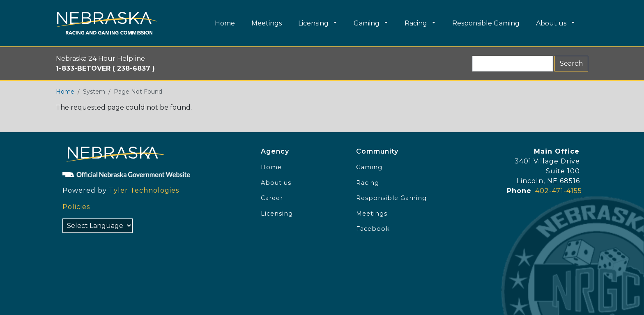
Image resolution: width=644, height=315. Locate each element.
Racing (368, 183)
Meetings (372, 214)
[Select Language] (98, 226)
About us (276, 183)
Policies (76, 207)
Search (571, 63)
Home (65, 92)
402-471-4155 (559, 191)
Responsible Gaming (391, 198)
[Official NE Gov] (153, 174)
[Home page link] (107, 23)
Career (272, 198)
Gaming (369, 167)
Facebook (373, 229)
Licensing (277, 214)
